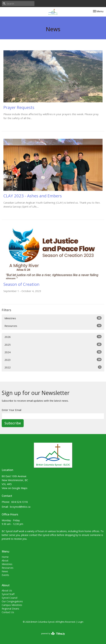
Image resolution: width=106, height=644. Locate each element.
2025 (53, 344)
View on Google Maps (15, 488)
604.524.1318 (20, 502)
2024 (53, 352)
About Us (7, 590)
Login (81, 622)
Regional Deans (10, 609)
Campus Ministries (12, 605)
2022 (53, 367)
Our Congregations (12, 601)
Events (5, 575)
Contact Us (8, 612)
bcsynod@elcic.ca (20, 507)
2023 (53, 360)
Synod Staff (8, 594)
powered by (53, 634)
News (5, 571)
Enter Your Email (11, 410)
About (5, 560)
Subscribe (13, 423)
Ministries (53, 318)
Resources (53, 326)
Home (5, 557)
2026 (53, 337)
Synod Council (10, 598)
